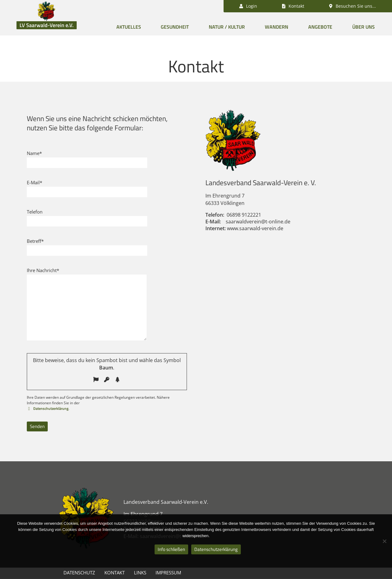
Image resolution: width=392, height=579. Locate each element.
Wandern (277, 27)
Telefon (35, 212)
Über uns (364, 27)
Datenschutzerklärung (50, 408)
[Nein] (384, 541)
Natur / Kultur (227, 27)
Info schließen (171, 549)
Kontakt (115, 573)
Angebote (320, 27)
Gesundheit (175, 27)
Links (140, 573)
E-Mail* (34, 182)
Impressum (168, 573)
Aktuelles (129, 27)
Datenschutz (79, 573)
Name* (34, 153)
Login (248, 6)
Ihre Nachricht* (43, 270)
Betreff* (35, 241)
